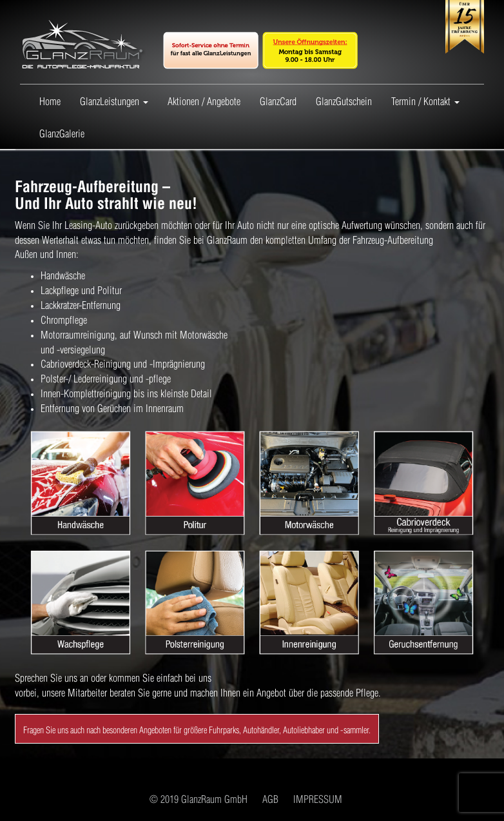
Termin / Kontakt (425, 101)
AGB (270, 798)
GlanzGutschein (344, 100)
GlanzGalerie (62, 133)
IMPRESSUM (318, 798)
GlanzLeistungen (114, 101)
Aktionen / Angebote (204, 100)
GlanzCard (278, 100)
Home (50, 100)
